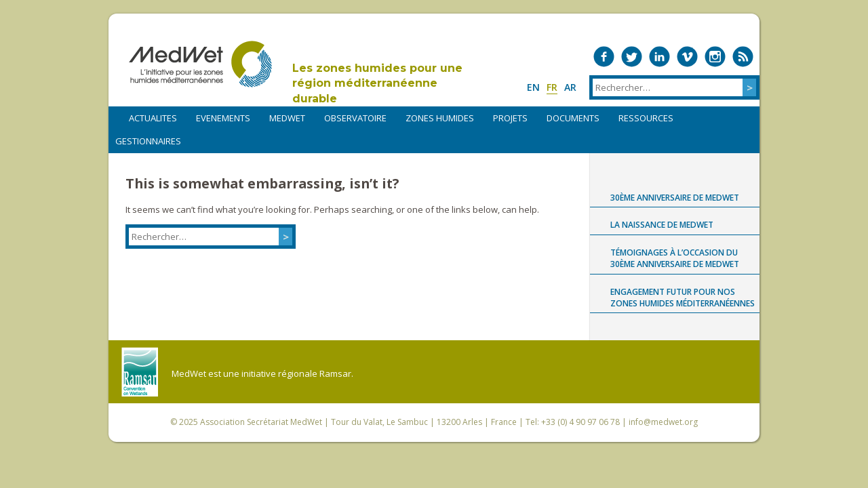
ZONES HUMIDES (440, 118)
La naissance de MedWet (662, 225)
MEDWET (287, 118)
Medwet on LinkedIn (659, 57)
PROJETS (510, 118)
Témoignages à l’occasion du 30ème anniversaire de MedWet (675, 258)
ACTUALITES (153, 118)
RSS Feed (743, 57)
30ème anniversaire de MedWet (675, 198)
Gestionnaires (148, 141)
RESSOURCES (646, 118)
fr (552, 87)
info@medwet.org (663, 422)
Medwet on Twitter (632, 57)
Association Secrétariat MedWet (261, 422)
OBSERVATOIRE (355, 118)
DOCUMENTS (573, 118)
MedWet (200, 64)
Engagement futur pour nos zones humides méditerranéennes (683, 298)
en (533, 87)
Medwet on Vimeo (687, 57)
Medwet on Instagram (715, 57)
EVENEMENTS (223, 118)
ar (570, 87)
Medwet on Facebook (604, 57)
